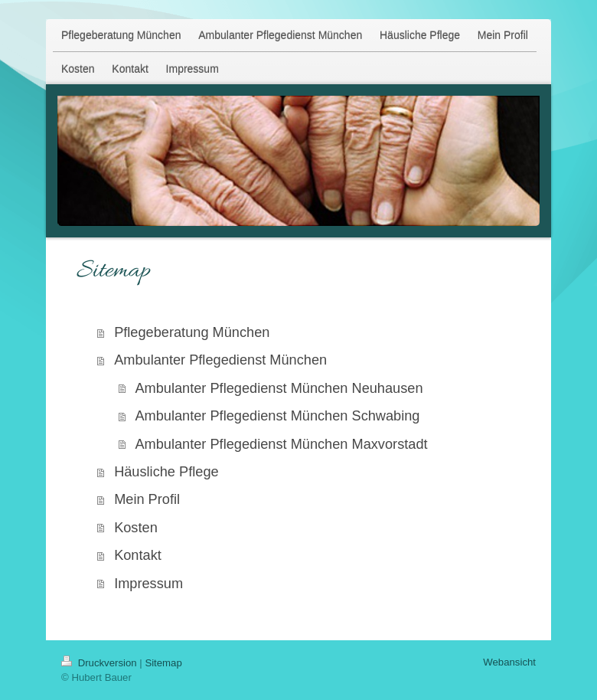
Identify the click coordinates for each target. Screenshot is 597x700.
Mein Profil (147, 499)
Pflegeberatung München (192, 332)
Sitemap (163, 663)
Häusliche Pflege (166, 472)
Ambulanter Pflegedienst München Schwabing (277, 416)
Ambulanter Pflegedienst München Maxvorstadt (281, 444)
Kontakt (138, 555)
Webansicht (509, 662)
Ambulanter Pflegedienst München (220, 360)
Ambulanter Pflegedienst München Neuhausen (279, 388)
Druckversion (100, 663)
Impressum (148, 584)
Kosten (136, 528)
